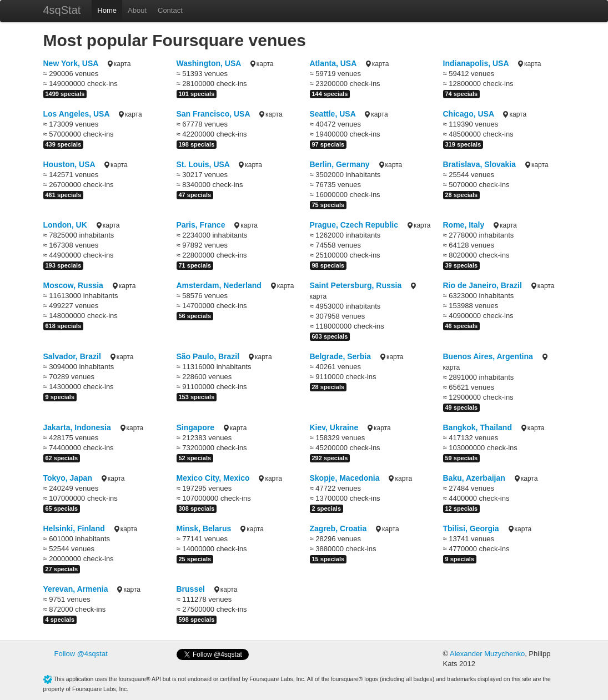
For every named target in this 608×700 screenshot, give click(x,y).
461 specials (64, 195)
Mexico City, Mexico (213, 478)
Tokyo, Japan (68, 478)
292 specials (330, 458)
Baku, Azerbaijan (474, 478)
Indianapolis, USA (476, 63)
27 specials (62, 569)
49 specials (462, 407)
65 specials (62, 508)
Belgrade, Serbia (341, 356)
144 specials (330, 94)
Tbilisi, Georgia (471, 528)
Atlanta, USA (333, 63)
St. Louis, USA (203, 164)
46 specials (462, 326)
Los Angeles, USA (77, 114)
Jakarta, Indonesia (77, 427)
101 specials (197, 94)
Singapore (195, 427)
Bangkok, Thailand (478, 427)
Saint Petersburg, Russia (356, 285)
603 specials (330, 336)
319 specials (463, 144)
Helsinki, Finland (74, 528)
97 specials (328, 144)
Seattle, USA (333, 114)
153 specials (197, 397)
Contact (170, 10)
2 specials (327, 508)
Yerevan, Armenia (76, 589)
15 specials (328, 559)
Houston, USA (69, 164)
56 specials (195, 316)
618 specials (64, 326)
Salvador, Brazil (72, 356)
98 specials (328, 265)
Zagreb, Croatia (338, 528)
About (137, 10)
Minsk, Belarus (204, 528)
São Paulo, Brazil (208, 356)
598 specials (197, 620)
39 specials (462, 265)
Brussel (191, 589)
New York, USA (71, 63)
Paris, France (201, 225)
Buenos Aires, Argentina (488, 356)
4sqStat (62, 10)
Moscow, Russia (73, 285)
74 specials (462, 94)
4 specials (60, 620)
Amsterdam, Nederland (219, 285)
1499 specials (65, 94)
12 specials (462, 508)
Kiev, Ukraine (334, 427)
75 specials (328, 205)
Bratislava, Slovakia (480, 164)
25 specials (195, 559)
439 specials (64, 144)
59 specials (462, 458)
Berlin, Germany (340, 164)
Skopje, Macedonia (345, 478)
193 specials (64, 265)
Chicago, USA (469, 114)
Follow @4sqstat (81, 654)
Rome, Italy (464, 225)
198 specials (197, 144)
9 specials (60, 397)
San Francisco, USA (213, 114)
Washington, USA (209, 63)
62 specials (62, 458)
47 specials (195, 195)
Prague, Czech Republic (354, 225)
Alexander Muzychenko (487, 654)
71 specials (195, 265)
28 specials (462, 195)
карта (119, 64)
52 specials (195, 458)
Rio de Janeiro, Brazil (483, 285)
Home (107, 10)
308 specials (197, 508)
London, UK (65, 225)
